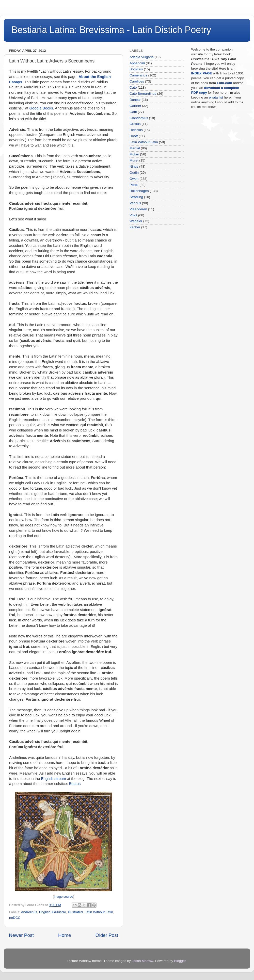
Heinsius (136, 130)
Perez (134, 185)
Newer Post (21, 935)
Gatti (133, 112)
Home (65, 935)
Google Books (41, 108)
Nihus (134, 166)
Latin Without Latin (99, 912)
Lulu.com (225, 83)
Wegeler (136, 221)
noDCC (15, 918)
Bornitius (136, 69)
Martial (135, 148)
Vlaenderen (138, 209)
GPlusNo (59, 912)
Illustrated (75, 912)
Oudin (134, 173)
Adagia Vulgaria (142, 57)
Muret (134, 160)
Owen (134, 179)
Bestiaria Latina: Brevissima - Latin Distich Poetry (111, 30)
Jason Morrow (142, 961)
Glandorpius (139, 118)
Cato (133, 87)
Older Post (107, 935)
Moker (134, 154)
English (45, 912)
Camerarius (138, 75)
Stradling (136, 197)
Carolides (137, 81)
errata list (216, 97)
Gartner (135, 106)
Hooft (134, 136)
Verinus (135, 203)
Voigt (133, 215)
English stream (53, 779)
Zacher (135, 227)
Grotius (135, 124)
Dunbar (135, 100)
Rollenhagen (139, 191)
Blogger (180, 961)
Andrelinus (29, 912)
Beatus (75, 784)
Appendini (137, 63)
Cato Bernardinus (143, 94)
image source (63, 897)
